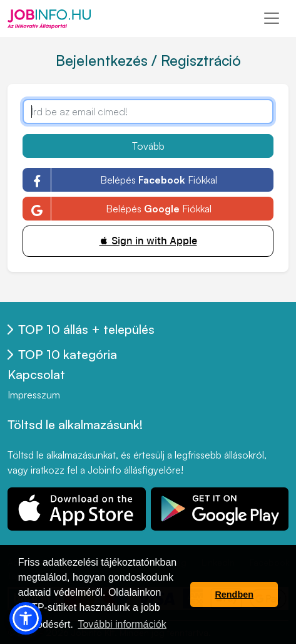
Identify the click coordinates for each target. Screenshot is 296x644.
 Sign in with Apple (148, 241)
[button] (26, 618)
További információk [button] (122, 624)
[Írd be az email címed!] (148, 112)
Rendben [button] (234, 595)
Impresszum (34, 395)
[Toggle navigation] (272, 18)
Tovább (148, 146)
